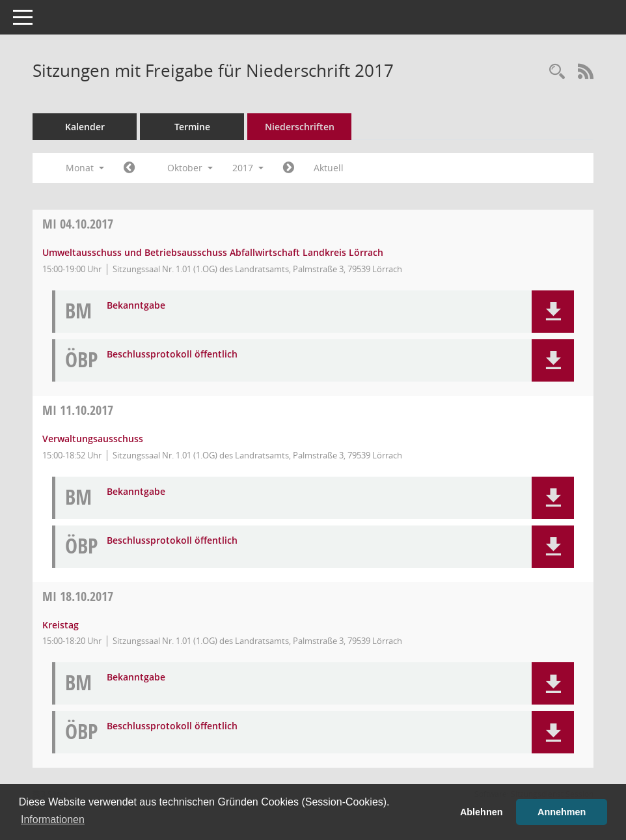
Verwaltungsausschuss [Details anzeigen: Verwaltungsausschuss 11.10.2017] (93, 439)
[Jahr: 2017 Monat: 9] (129, 168)
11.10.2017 (78, 410)
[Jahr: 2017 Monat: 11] (289, 168)
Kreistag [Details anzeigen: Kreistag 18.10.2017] (61, 625)
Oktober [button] (190, 168)
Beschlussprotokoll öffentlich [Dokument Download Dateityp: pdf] (172, 355)
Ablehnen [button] (482, 812)
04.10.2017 (78, 224)
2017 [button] (248, 168)
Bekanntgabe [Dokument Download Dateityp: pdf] (136, 306)
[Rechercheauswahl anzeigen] (557, 72)
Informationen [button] (53, 819)
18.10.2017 (78, 596)
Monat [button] (85, 168)
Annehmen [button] (562, 812)
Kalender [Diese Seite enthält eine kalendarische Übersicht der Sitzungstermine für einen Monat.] (85, 127)
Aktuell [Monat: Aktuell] (329, 168)
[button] (553, 312)
